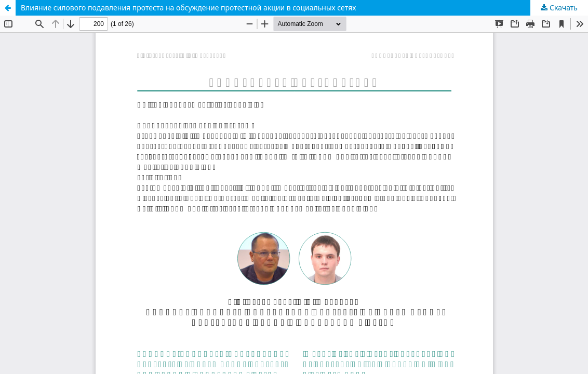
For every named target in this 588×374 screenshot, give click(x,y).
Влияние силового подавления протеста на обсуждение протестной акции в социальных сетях (188, 8)
